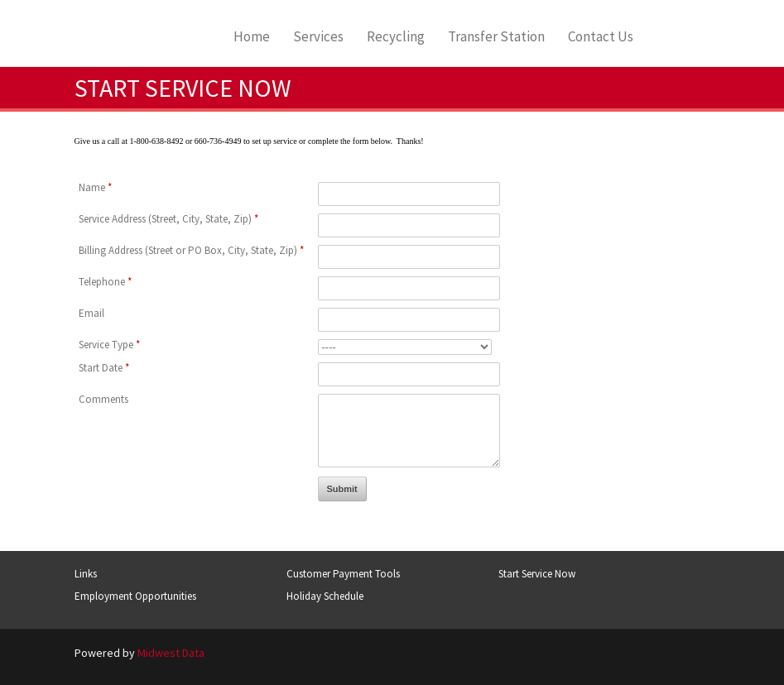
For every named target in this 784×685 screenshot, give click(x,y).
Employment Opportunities (135, 596)
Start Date (104, 368)
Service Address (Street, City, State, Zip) (168, 219)
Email (91, 313)
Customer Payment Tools (343, 574)
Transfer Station (496, 37)
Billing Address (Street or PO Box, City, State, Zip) (191, 250)
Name (95, 187)
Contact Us (601, 37)
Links (86, 574)
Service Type (109, 345)
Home (252, 37)
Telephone (105, 282)
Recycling (396, 37)
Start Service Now (537, 574)
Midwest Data (171, 653)
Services (318, 37)
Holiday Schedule (325, 596)
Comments (103, 399)
